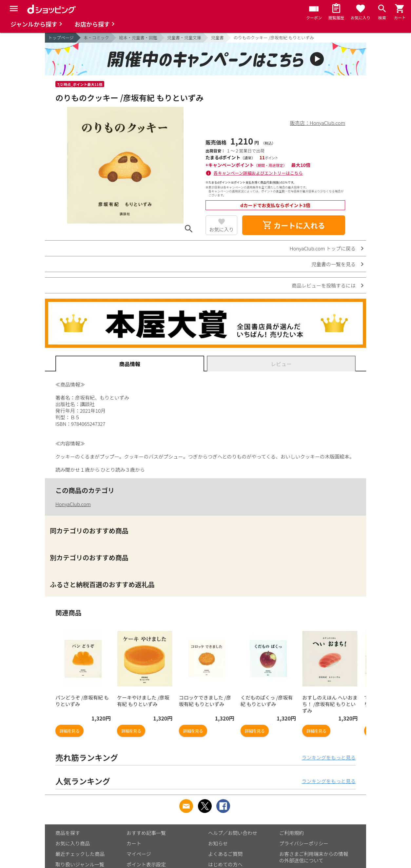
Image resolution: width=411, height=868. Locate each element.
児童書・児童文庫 (184, 38)
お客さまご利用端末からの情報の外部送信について (314, 857)
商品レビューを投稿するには (324, 285)
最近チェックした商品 (80, 854)
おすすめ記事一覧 (146, 833)
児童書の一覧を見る (333, 264)
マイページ (139, 854)
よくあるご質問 (225, 854)
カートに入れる (294, 225)
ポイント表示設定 (146, 864)
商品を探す (68, 833)
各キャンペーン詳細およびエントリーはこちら (258, 173)
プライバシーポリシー (304, 843)
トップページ (61, 38)
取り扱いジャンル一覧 (80, 864)
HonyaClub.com (73, 504)
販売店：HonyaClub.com (318, 123)
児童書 (217, 38)
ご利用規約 (292, 833)
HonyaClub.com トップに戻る (323, 248)
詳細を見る (69, 731)
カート (134, 843)
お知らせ (218, 843)
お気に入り (221, 229)
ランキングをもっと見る (329, 757)
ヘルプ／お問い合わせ (233, 833)
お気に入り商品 (73, 843)
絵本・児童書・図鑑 (138, 38)
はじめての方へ (225, 864)
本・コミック (96, 38)
